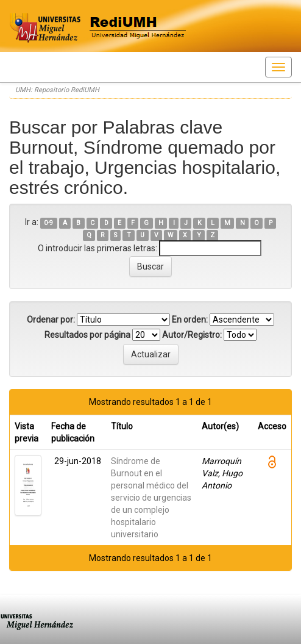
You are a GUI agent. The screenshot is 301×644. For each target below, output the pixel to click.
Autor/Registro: (192, 335)
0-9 (48, 223)
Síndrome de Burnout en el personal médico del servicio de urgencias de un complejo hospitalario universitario (151, 498)
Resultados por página (87, 335)
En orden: (190, 320)
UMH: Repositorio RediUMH (57, 90)
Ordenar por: (51, 320)
